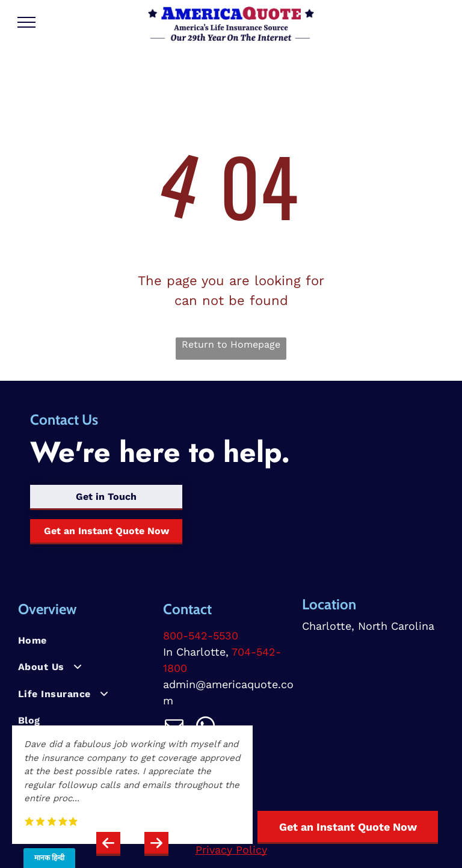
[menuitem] (86, 641)
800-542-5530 (201, 636)
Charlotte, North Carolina (368, 626)
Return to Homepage (231, 344)
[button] (108, 844)
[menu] (26, 22)
